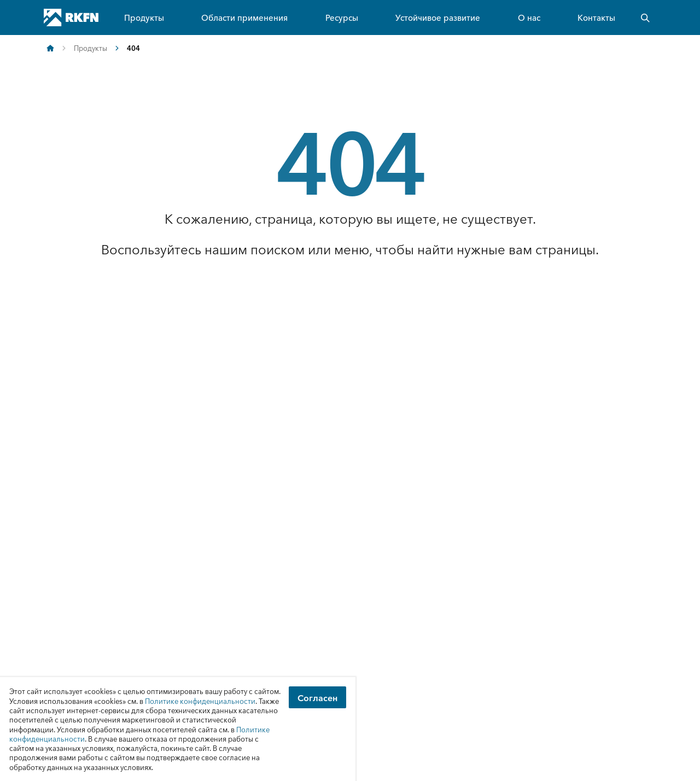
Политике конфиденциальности (200, 701)
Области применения (244, 17)
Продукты (144, 17)
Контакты (596, 17)
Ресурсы (342, 17)
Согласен (317, 697)
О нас (529, 17)
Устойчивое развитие (438, 17)
